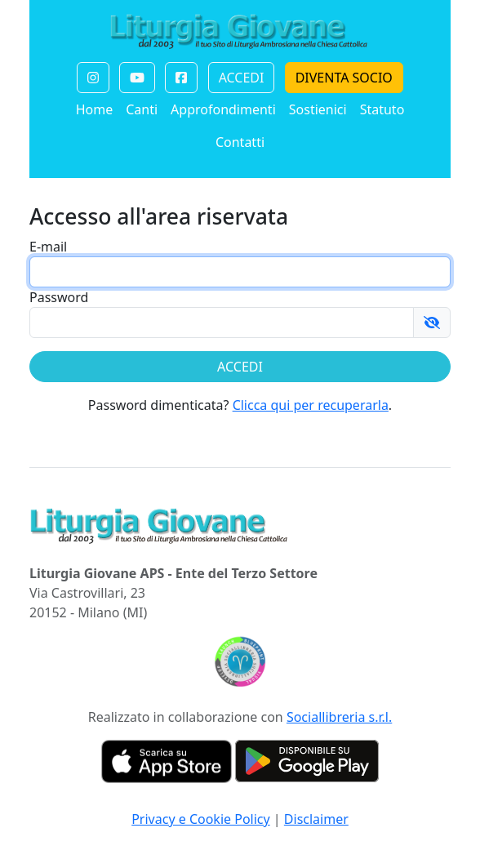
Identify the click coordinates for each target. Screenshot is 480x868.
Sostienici (318, 109)
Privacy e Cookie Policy (201, 819)
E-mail (48, 247)
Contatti (240, 142)
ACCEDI (242, 78)
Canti (142, 109)
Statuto (382, 109)
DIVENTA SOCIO (344, 78)
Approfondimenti (223, 109)
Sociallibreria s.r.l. (339, 717)
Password (59, 297)
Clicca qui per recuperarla (311, 405)
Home (95, 109)
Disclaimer (316, 819)
